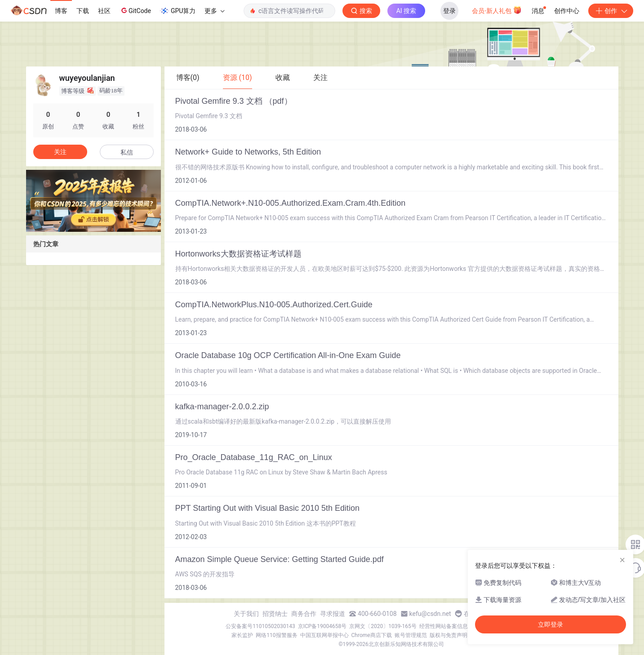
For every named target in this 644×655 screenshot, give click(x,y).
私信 (127, 152)
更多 (214, 11)
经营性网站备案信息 (444, 626)
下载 (83, 11)
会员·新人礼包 (497, 10)
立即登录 (551, 624)
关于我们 (246, 614)
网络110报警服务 (276, 635)
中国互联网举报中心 (324, 635)
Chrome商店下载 (372, 635)
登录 (449, 11)
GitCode (135, 10)
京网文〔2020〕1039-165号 (383, 626)
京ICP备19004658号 (322, 626)
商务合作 (304, 614)
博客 (61, 11)
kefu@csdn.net (430, 614)
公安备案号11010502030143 (260, 626)
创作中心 (567, 11)
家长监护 (242, 635)
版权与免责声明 (449, 635)
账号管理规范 (411, 635)
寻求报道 (333, 614)
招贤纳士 (275, 614)
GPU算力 (178, 11)
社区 (104, 11)
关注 (60, 152)
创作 (611, 11)
